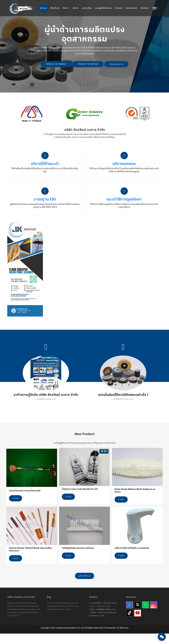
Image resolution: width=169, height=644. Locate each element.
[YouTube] (138, 624)
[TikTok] (130, 624)
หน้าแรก (43, 8)
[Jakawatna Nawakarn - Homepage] (21, 9)
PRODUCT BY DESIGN (88, 64)
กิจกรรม (119, 8)
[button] (155, 8)
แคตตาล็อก (87, 8)
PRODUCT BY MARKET (56, 64)
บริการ (76, 8)
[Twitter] (138, 615)
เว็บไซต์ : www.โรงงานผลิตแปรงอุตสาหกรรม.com (103, 625)
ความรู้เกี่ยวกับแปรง (104, 8)
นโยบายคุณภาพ (116, 64)
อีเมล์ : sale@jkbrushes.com (102, 620)
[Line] (146, 615)
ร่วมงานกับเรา (132, 8)
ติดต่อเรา (145, 8)
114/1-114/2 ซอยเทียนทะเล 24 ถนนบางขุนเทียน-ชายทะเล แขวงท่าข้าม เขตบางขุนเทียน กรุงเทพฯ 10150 (62, 617)
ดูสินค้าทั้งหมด (85, 586)
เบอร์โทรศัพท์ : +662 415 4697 (103, 614)
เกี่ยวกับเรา (55, 8)
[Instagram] (154, 615)
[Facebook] (130, 615)
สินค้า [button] (66, 8)
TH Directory (122, 639)
